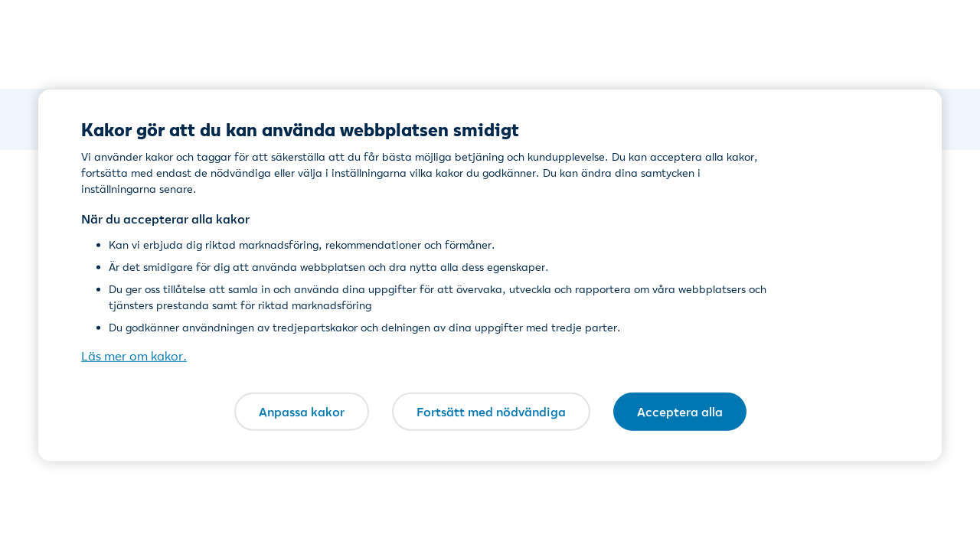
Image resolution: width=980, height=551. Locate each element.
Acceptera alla (680, 411)
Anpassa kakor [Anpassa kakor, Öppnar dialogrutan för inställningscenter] (302, 411)
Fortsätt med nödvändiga (491, 411)
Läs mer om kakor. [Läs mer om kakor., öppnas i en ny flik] (134, 356)
